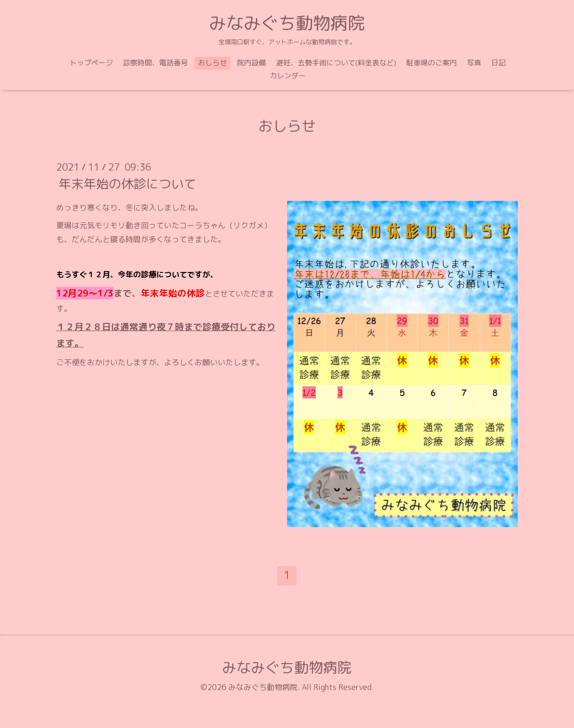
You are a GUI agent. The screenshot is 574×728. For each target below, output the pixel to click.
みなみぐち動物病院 (287, 23)
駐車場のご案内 (431, 63)
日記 (499, 63)
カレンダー (288, 76)
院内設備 (251, 63)
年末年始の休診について (127, 184)
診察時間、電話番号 (156, 63)
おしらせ (212, 63)
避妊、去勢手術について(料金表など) (336, 63)
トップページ (91, 63)
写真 (474, 63)
